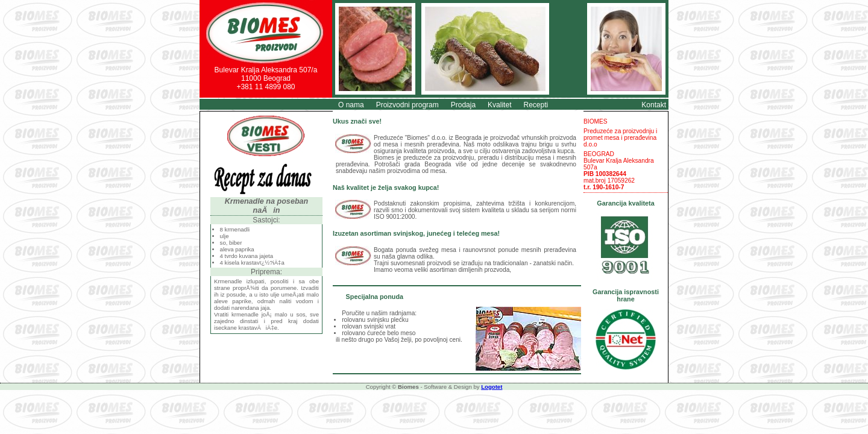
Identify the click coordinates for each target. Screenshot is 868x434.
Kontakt (654, 105)
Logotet (492, 387)
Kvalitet (499, 105)
